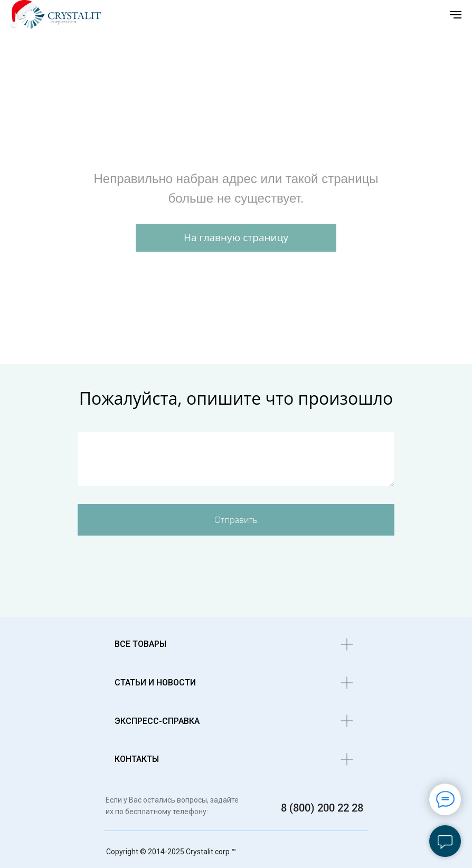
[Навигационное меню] (456, 15)
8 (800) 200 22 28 (322, 808)
